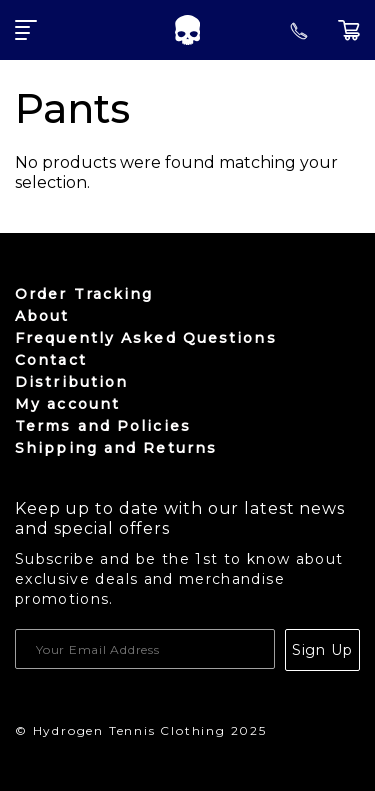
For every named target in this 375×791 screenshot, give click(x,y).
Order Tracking (84, 294)
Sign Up (322, 650)
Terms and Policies (103, 426)
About (42, 316)
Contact (51, 360)
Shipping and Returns (116, 448)
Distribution (71, 382)
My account (67, 404)
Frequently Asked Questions (146, 338)
